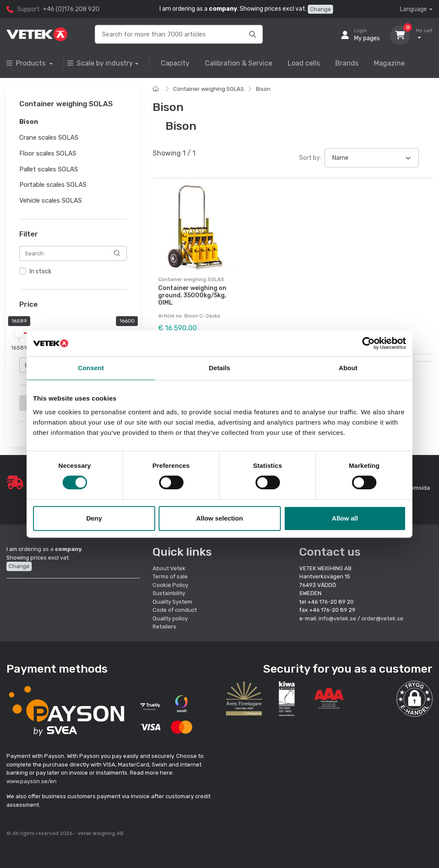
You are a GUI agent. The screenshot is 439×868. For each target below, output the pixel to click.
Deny (94, 518)
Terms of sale (170, 576)
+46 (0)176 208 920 (71, 9)
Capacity (175, 63)
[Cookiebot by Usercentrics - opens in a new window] (368, 343)
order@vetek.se (382, 618)
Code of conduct (175, 610)
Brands (347, 63)
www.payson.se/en (32, 781)
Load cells (304, 63)
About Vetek (169, 568)
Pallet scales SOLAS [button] (49, 169)
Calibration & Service (239, 63)
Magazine (389, 63)
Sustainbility (170, 593)
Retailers (164, 627)
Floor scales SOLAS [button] (48, 153)
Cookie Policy (170, 585)
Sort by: (310, 158)
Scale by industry (100, 63)
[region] (73, 272)
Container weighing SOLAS (209, 89)
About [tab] (348, 368)
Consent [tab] (91, 368)
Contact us (330, 552)
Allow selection (219, 518)
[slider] (19, 333)
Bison (263, 89)
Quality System (172, 602)
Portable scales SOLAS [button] (53, 185)
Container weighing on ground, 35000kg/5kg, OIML (192, 295)
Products (27, 63)
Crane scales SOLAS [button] (49, 138)
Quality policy (170, 618)
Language (413, 9)
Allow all (345, 518)
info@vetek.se (337, 618)
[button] (415, 699)
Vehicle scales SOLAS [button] (51, 201)
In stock (41, 271)
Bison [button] (29, 122)
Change (320, 9)
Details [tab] (219, 368)
